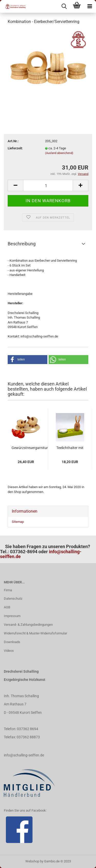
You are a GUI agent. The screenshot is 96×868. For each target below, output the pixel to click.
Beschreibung (22, 244)
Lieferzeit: (15, 148)
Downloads (12, 642)
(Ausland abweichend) (59, 153)
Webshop (32, 861)
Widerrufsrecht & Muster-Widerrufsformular (35, 633)
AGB (7, 607)
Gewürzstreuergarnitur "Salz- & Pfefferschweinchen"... (30, 448)
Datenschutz (13, 599)
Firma (8, 590)
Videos (9, 651)
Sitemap (18, 522)
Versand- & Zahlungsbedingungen (28, 625)
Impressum (12, 616)
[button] (28, 360)
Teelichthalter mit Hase (70, 448)
